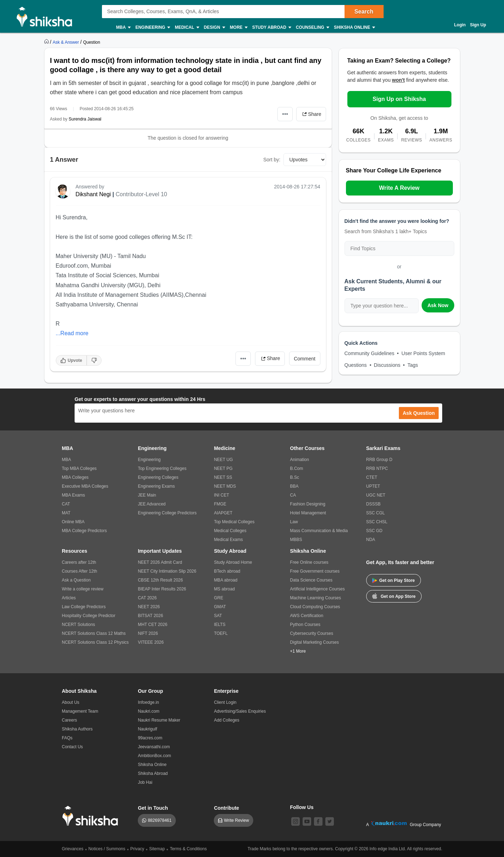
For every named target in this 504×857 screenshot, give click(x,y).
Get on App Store (394, 596)
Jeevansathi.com (154, 747)
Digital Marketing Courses (315, 642)
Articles (69, 598)
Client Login (225, 702)
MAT (66, 513)
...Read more (72, 333)
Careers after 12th (79, 562)
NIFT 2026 (148, 633)
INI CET (221, 495)
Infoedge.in (148, 702)
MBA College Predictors (84, 531)
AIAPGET (223, 513)
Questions (356, 365)
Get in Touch (153, 808)
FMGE (220, 504)
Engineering (152, 28)
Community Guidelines (370, 353)
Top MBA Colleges (79, 468)
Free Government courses (315, 571)
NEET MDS (225, 486)
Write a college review (83, 589)
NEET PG (223, 468)
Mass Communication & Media (319, 531)
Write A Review (399, 188)
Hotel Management (308, 513)
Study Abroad (271, 28)
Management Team (80, 711)
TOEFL (221, 633)
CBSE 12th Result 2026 (160, 580)
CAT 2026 (147, 598)
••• (285, 114)
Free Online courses (309, 562)
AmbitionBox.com (154, 756)
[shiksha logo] (92, 816)
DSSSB (373, 504)
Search (364, 12)
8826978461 (160, 820)
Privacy (137, 849)
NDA (371, 540)
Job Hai (145, 782)
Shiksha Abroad (153, 773)
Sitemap (157, 849)
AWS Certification (307, 616)
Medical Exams (228, 540)
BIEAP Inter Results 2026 (162, 589)
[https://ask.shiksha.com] (66, 42)
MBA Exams (73, 495)
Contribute (226, 808)
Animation (300, 460)
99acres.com (150, 738)
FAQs (67, 738)
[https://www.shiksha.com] (47, 42)
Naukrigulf (147, 729)
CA (293, 495)
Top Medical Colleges (234, 522)
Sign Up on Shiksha (399, 99)
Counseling (312, 28)
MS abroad (224, 589)
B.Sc (295, 477)
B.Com (297, 468)
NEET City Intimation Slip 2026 (167, 571)
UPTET (373, 486)
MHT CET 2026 (153, 625)
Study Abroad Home (233, 562)
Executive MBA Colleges (85, 486)
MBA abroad (226, 580)
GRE (218, 598)
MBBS (296, 540)
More (238, 28)
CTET (372, 477)
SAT (218, 616)
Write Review (236, 820)
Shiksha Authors (77, 729)
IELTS (220, 625)
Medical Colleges (230, 531)
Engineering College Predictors (167, 513)
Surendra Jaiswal (85, 119)
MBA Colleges (75, 477)
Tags (413, 365)
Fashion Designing (308, 504)
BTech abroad (227, 571)
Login (460, 25)
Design (214, 28)
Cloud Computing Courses (315, 607)
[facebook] (318, 821)
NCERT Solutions (78, 625)
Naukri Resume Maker (159, 720)
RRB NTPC (377, 468)
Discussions (387, 365)
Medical (187, 28)
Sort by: (272, 160)
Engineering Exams (156, 486)
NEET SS (223, 477)
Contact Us (72, 747)
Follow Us (302, 807)
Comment (305, 359)
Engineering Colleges (158, 477)
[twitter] (330, 821)
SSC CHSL (377, 522)
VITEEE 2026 (151, 642)
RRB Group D (379, 460)
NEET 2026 (149, 607)
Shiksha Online (354, 28)
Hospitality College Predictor (89, 616)
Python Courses (305, 625)
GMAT (220, 607)
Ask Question (419, 413)
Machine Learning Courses (316, 598)
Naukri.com (149, 711)
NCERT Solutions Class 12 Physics (95, 642)
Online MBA (73, 522)
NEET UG (223, 460)
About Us (71, 702)
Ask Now (438, 305)
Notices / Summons (107, 849)
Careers (69, 720)
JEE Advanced (152, 504)
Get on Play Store (394, 580)
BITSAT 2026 (150, 616)
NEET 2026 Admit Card (160, 562)
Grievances (73, 849)
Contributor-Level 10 (141, 194)
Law (294, 522)
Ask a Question (76, 580)
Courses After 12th (79, 571)
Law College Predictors (84, 607)
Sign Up (478, 25)
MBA (123, 28)
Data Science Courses (311, 580)
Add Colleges (226, 720)
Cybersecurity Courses (312, 633)
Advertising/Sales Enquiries (240, 711)
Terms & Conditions (188, 849)
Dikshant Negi (93, 194)
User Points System (423, 353)
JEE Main (147, 495)
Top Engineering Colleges (162, 468)
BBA (294, 486)
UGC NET (376, 495)
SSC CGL (376, 513)
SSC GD (374, 531)
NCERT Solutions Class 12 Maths (94, 633)
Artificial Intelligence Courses (318, 589)
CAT (66, 504)
